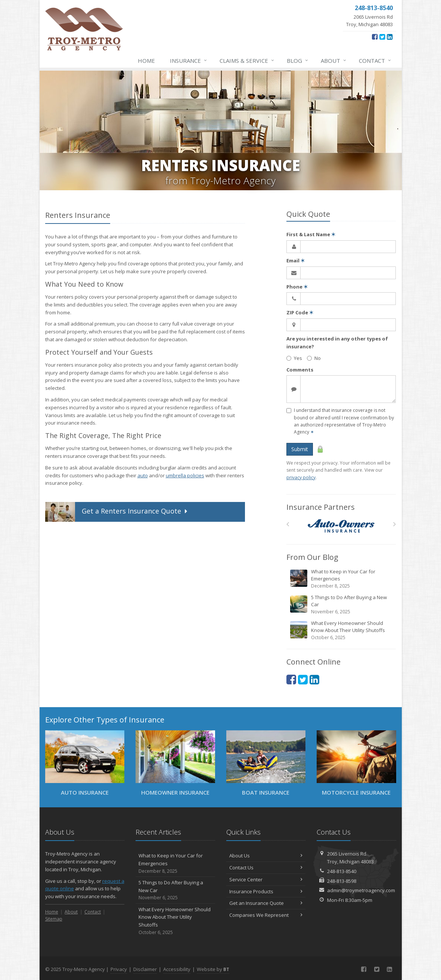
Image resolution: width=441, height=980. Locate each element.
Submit (300, 449)
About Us (266, 856)
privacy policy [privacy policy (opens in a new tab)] (301, 477)
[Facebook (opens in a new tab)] (375, 37)
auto (143, 475)
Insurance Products (266, 891)
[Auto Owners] (341, 526)
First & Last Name (311, 234)
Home (146, 61)
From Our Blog (312, 557)
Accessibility (177, 969)
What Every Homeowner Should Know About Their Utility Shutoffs (342, 630)
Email (296, 261)
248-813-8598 (342, 881)
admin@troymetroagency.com (361, 890)
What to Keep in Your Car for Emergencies (342, 579)
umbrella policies (185, 475)
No (314, 358)
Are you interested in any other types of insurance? (337, 343)
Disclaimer (145, 969)
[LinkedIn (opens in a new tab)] (390, 37)
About (334, 61)
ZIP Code (300, 312)
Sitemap (54, 919)
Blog (298, 61)
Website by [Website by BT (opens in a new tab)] (213, 969)
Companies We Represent (266, 915)
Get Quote (117, 512)
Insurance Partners (321, 507)
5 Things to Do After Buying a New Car (342, 605)
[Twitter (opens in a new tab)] (382, 37)
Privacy (119, 969)
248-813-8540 (342, 871)
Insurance (189, 61)
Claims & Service (247, 61)
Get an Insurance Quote (266, 903)
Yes (294, 358)
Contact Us (266, 867)
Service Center (266, 879)
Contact (375, 61)
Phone (297, 287)
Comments (300, 370)
